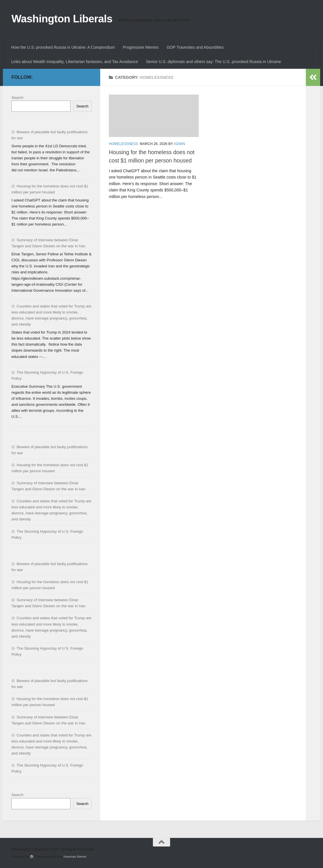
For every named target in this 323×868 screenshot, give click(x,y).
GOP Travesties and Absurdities (195, 47)
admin (180, 144)
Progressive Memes (141, 47)
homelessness (123, 144)
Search (17, 98)
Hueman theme (75, 856)
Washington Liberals (62, 19)
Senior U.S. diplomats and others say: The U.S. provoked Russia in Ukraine (214, 62)
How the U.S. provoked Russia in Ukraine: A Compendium (63, 47)
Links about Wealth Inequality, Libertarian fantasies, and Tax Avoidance (75, 62)
